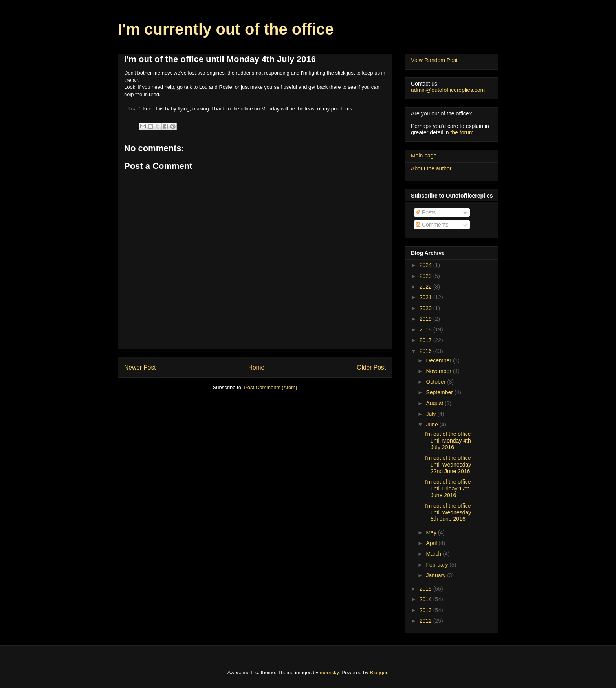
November (439, 371)
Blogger (379, 672)
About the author (431, 168)
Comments (432, 225)
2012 (426, 621)
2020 (426, 308)
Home (257, 367)
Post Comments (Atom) (270, 387)
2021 (426, 297)
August (435, 403)
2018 (426, 329)
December (439, 360)
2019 (426, 319)
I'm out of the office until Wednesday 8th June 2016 (448, 512)
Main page (424, 156)
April (432, 543)
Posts (426, 212)
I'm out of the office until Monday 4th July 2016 (448, 441)
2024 (426, 265)
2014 (426, 599)
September (440, 392)
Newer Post (140, 367)
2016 (426, 351)
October (436, 382)
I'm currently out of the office (226, 29)
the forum (462, 132)
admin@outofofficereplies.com (448, 90)
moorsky (329, 672)
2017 (426, 340)
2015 (426, 589)
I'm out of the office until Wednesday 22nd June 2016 (448, 465)
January (436, 575)
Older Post (371, 367)
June (433, 425)
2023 (426, 276)
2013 (426, 610)
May (432, 532)
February (438, 565)
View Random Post (434, 60)
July (432, 414)
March (434, 554)
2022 (426, 287)
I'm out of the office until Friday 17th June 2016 (448, 489)
